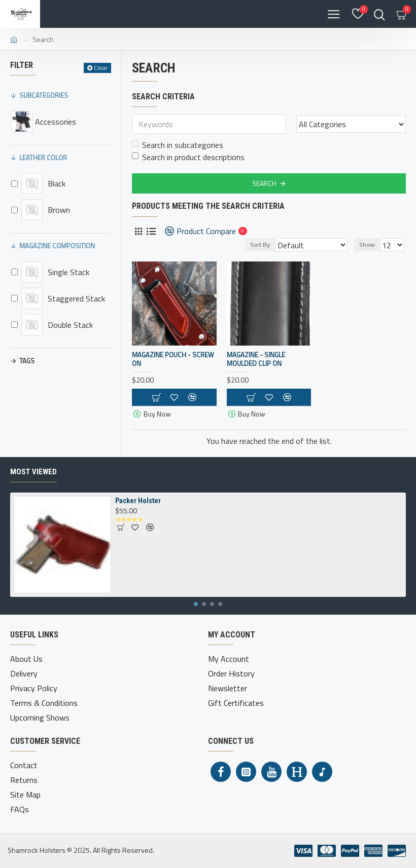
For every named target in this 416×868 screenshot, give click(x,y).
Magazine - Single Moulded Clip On (256, 359)
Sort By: (261, 244)
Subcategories (44, 95)
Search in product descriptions (188, 157)
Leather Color (43, 158)
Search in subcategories (178, 145)
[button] (196, 604)
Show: (368, 244)
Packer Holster (138, 501)
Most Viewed (33, 472)
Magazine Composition (57, 246)
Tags (27, 361)
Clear (101, 68)
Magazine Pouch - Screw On (173, 359)
